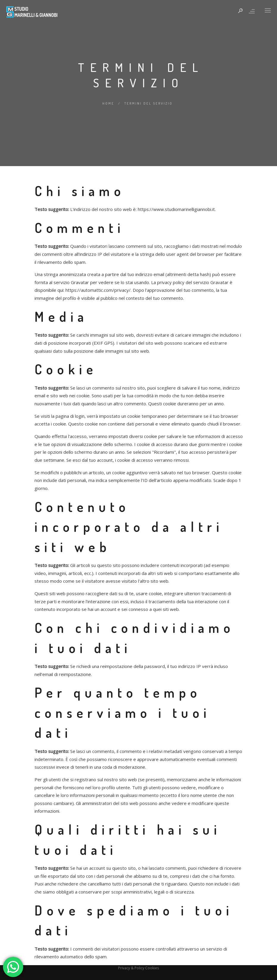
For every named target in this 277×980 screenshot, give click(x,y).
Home (108, 103)
